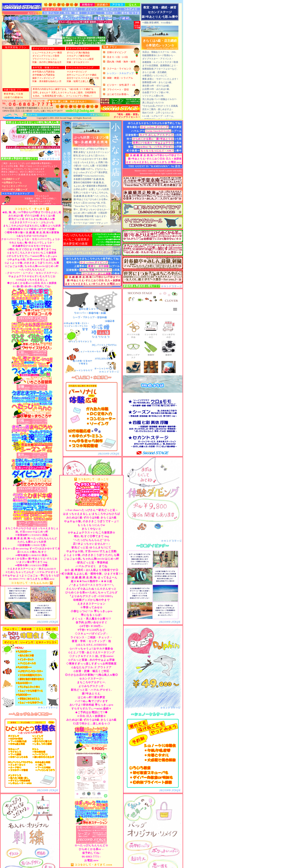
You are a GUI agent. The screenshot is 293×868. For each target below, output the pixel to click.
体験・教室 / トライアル (120, 78)
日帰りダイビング (117, 52)
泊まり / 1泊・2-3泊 (117, 57)
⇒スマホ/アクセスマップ (16, 194)
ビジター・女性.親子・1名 (121, 85)
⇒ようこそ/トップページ (14, 186)
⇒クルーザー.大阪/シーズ (14, 190)
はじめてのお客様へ (118, 94)
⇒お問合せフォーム (12, 183)
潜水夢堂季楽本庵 (105, 101)
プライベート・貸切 (118, 89)
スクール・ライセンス (119, 68)
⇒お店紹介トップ (10, 179)
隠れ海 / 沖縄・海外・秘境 (121, 62)
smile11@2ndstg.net (80, 111)
